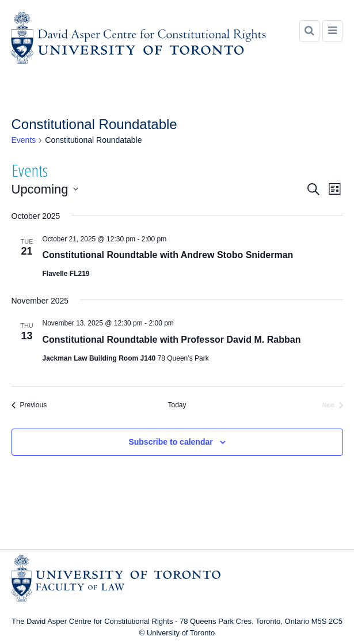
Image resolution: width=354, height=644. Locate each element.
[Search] (309, 31)
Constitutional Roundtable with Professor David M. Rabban (172, 340)
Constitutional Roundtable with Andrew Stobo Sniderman (168, 255)
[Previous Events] (29, 405)
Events (24, 140)
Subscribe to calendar (170, 442)
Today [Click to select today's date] (177, 405)
